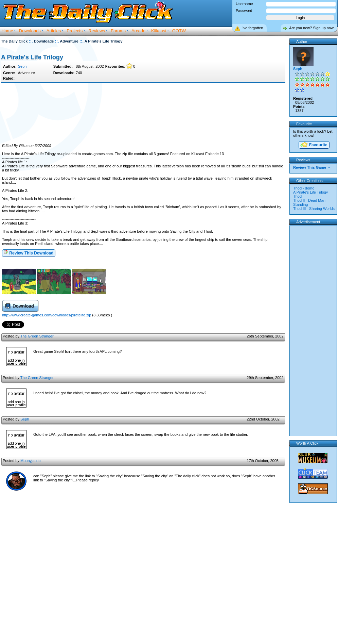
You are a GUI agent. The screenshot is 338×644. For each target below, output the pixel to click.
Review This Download (28, 253)
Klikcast (159, 31)
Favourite (314, 145)
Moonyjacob (30, 461)
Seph (22, 66)
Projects (75, 31)
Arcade (138, 31)
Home (7, 31)
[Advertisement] (143, 113)
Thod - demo (304, 188)
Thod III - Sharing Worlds (314, 209)
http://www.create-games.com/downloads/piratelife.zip (47, 315)
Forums (118, 31)
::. (31, 41)
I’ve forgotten (252, 28)
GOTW (179, 31)
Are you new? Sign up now (311, 28)
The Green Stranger (37, 336)
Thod (297, 196)
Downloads (30, 31)
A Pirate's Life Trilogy (32, 57)
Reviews (97, 31)
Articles (54, 31)
